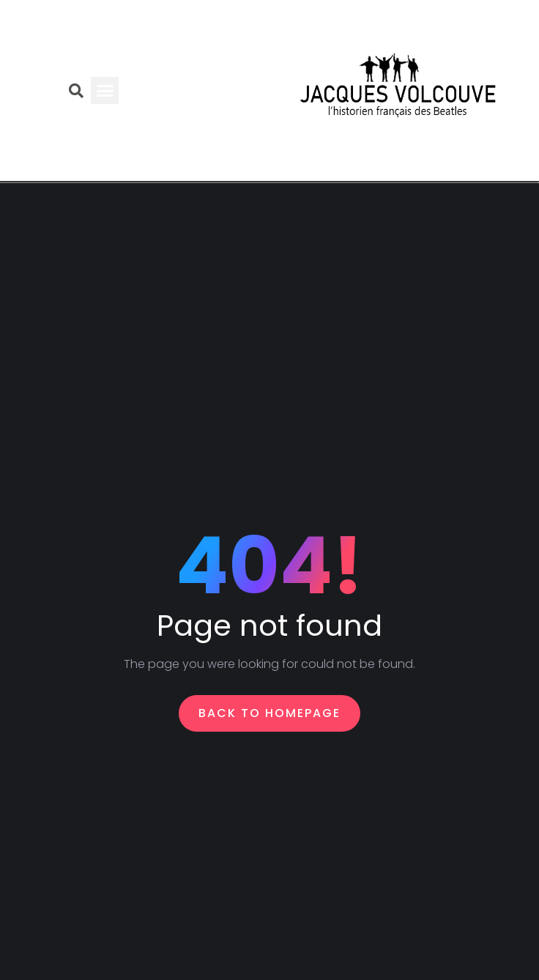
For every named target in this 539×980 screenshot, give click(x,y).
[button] (105, 91)
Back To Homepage (269, 713)
